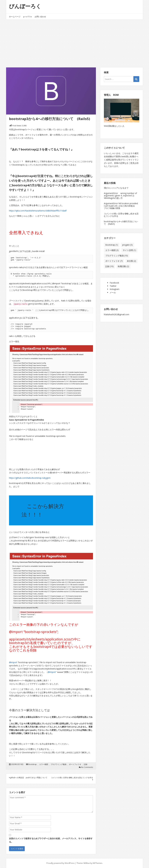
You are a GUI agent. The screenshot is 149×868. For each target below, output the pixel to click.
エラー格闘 (44, 764)
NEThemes (98, 863)
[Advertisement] (74, 41)
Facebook (114, 283)
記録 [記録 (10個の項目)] (109, 266)
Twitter (113, 286)
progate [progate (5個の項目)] (127, 245)
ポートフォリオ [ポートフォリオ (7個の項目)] (114, 261)
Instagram (115, 289)
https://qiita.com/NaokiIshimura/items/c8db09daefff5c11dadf (38, 211)
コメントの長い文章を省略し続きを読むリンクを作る (72, 778)
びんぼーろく (25, 6)
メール (113, 292)
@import (13, 662)
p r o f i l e (28, 17)
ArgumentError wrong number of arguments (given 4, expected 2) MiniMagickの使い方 (120, 196)
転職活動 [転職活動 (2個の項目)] (123, 266)
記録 (86, 764)
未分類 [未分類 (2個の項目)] (131, 261)
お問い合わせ (40, 17)
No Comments (87, 767)
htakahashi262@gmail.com (117, 314)
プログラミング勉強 (58, 764)
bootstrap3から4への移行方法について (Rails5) (121, 223)
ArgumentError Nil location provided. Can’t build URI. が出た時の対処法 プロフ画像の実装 (121, 206)
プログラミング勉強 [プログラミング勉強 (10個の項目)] (117, 256)
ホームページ (15, 17)
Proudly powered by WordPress (61, 863)
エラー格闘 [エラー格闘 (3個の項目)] (112, 250)
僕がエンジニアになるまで (116, 188)
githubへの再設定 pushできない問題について (28, 778)
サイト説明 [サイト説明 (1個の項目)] (129, 250)
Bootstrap (32, 764)
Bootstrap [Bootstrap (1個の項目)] (112, 245)
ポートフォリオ (75, 764)
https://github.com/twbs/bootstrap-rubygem (30, 478)
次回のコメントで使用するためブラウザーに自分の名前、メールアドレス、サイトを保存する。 (51, 840)
